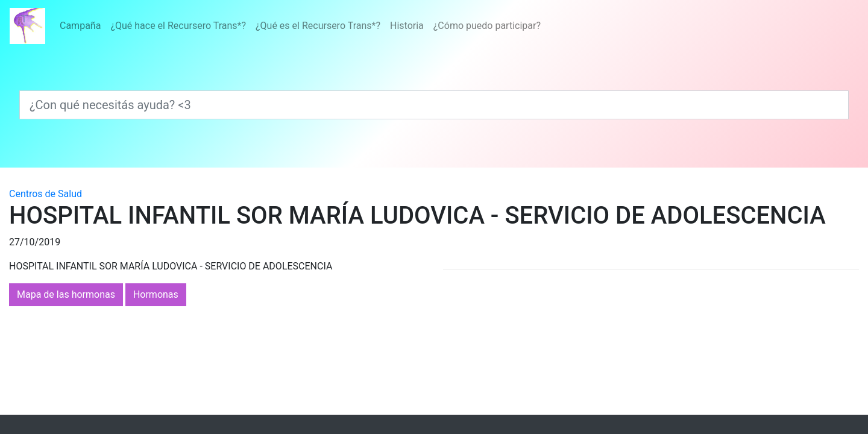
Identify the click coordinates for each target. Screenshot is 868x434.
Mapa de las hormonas (66, 294)
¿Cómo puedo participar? (487, 26)
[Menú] (300, 26)
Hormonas (156, 294)
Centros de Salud (46, 194)
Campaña (80, 26)
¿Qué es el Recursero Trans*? (318, 26)
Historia (407, 26)
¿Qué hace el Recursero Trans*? (178, 26)
